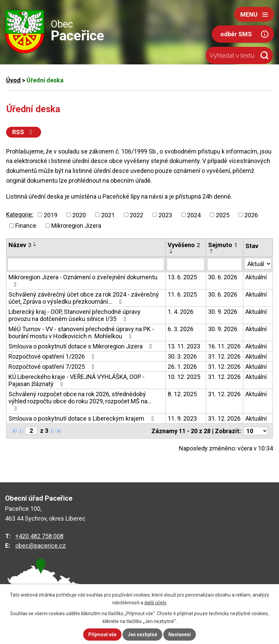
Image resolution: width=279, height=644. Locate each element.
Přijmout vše (102, 635)
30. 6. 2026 (223, 277)
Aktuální (256, 277)
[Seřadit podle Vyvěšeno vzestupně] (171, 250)
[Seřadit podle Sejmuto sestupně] (212, 253)
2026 (251, 215)
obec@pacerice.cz (41, 546)
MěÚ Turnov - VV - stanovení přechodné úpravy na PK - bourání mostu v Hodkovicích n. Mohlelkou (81, 333)
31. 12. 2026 (224, 356)
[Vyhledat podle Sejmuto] (225, 264)
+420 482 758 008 (39, 536)
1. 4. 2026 (181, 312)
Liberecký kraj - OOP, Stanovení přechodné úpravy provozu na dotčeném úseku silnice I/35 (75, 315)
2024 (194, 215)
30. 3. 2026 (182, 356)
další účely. (156, 603)
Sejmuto (223, 245)
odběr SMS (236, 34)
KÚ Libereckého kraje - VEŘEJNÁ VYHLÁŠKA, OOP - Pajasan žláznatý (77, 380)
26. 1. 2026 (182, 367)
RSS (24, 132)
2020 (79, 215)
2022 (136, 215)
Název (20, 245)
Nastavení (180, 635)
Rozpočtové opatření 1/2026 (53, 356)
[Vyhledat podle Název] (86, 264)
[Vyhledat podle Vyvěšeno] (186, 264)
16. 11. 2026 (224, 346)
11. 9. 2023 (182, 418)
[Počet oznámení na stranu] (256, 431)
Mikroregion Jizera (76, 226)
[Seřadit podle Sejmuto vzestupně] (212, 250)
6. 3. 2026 (181, 329)
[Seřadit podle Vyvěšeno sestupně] (171, 253)
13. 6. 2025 (182, 277)
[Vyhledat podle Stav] (258, 264)
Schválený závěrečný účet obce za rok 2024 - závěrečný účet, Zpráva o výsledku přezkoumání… (84, 298)
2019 (51, 215)
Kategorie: (20, 214)
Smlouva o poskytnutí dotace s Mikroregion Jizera (82, 346)
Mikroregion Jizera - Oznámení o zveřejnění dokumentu (83, 280)
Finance (26, 226)
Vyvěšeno (184, 245)
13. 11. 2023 (184, 346)
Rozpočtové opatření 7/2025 (53, 367)
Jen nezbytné (142, 635)
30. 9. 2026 (223, 312)
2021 (108, 215)
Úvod (13, 80)
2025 (223, 215)
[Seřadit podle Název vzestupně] (35, 243)
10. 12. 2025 (184, 377)
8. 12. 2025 (182, 394)
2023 (165, 215)
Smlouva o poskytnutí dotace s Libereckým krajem (82, 418)
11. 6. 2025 (182, 294)
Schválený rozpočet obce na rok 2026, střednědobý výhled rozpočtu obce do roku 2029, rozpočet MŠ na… (80, 401)
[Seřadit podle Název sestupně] (35, 245)
